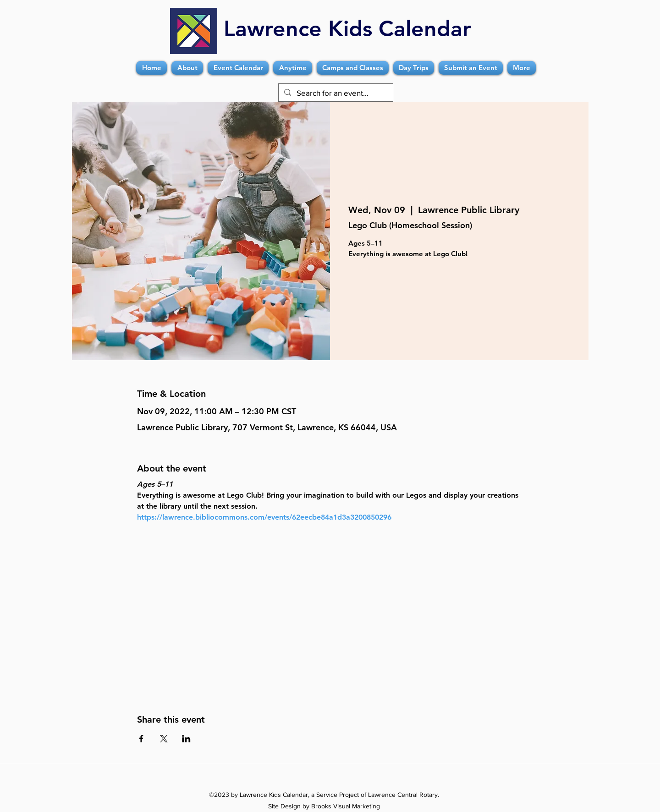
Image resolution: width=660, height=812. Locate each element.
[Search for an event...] (335, 93)
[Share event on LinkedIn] (186, 739)
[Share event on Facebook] (141, 739)
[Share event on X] (164, 739)
